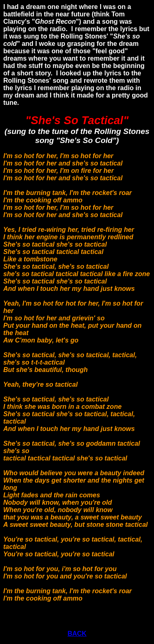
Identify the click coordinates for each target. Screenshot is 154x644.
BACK (77, 634)
